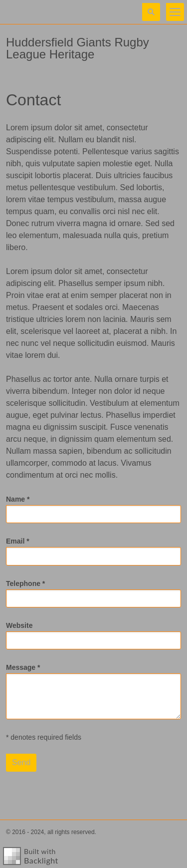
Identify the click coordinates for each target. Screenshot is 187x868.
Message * (23, 667)
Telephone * (25, 583)
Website (19, 625)
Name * (18, 499)
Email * (18, 541)
